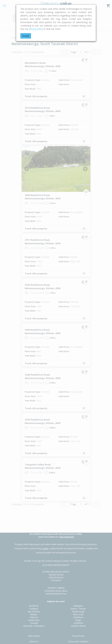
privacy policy (36, 29)
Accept (26, 36)
